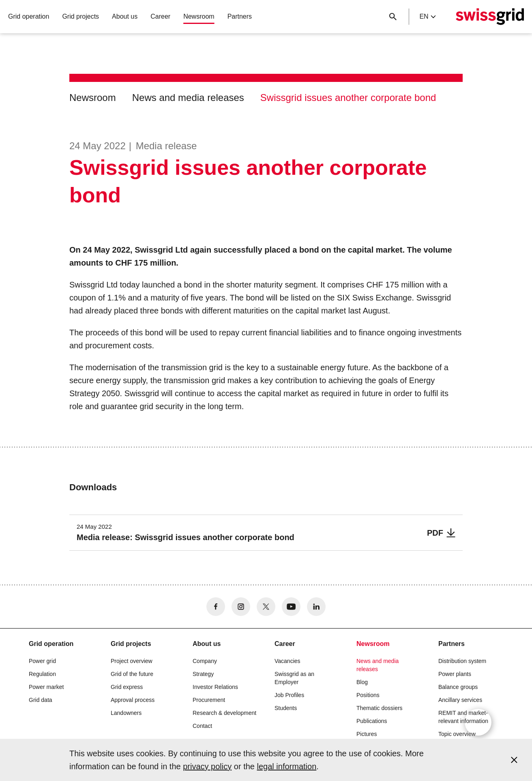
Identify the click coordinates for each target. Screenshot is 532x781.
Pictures (367, 734)
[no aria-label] (216, 607)
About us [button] (125, 16)
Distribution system (462, 661)
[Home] (490, 17)
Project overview (132, 661)
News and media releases (188, 98)
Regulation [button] (42, 674)
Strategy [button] (203, 674)
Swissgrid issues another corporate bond (348, 98)
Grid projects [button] (80, 16)
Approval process (133, 700)
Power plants (455, 674)
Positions (368, 695)
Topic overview (457, 734)
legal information (287, 766)
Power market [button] (46, 687)
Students (286, 708)
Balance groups (458, 687)
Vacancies (287, 661)
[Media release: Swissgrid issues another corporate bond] (266, 533)
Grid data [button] (41, 700)
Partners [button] (240, 16)
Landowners (126, 713)
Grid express (127, 687)
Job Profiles (289, 695)
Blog (362, 682)
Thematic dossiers (380, 708)
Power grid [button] (42, 661)
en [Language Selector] (427, 16)
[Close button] (393, 17)
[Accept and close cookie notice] (514, 760)
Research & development (224, 713)
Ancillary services (460, 700)
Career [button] (160, 16)
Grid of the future (132, 674)
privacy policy (207, 766)
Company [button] (205, 661)
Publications (372, 721)
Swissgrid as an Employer (294, 678)
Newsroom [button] (199, 16)
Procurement (209, 700)
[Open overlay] (478, 722)
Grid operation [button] (29, 16)
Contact (202, 726)
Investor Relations (215, 687)
